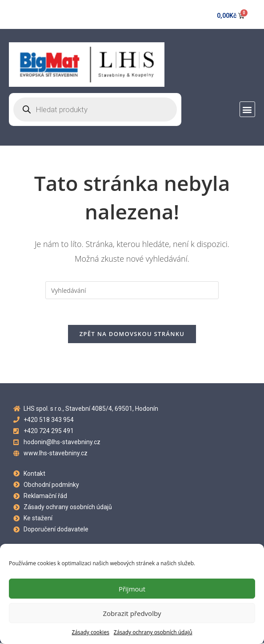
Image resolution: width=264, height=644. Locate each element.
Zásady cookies (90, 632)
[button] (247, 109)
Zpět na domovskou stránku (132, 335)
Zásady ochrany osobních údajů (153, 632)
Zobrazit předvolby (132, 613)
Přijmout (132, 589)
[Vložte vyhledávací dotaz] (132, 290)
